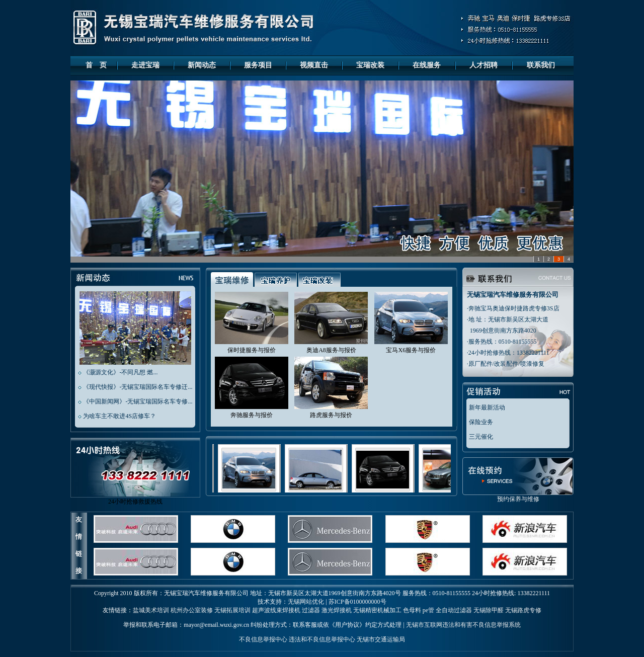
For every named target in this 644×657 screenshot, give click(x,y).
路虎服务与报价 (331, 415)
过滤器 (311, 610)
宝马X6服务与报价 (411, 350)
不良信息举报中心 (263, 639)
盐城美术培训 (151, 610)
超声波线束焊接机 (276, 610)
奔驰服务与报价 (252, 415)
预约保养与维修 (518, 496)
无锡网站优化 (306, 602)
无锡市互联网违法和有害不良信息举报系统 (463, 625)
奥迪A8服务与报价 (331, 350)
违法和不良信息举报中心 (322, 639)
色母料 (412, 610)
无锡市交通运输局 (381, 639)
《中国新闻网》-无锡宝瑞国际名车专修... (138, 401)
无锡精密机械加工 (377, 610)
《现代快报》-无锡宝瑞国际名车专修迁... (138, 387)
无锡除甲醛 (489, 610)
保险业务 (481, 422)
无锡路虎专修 (523, 610)
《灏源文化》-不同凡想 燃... (120, 372)
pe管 (428, 610)
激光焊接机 (337, 610)
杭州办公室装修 (192, 610)
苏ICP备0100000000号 (357, 602)
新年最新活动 (487, 407)
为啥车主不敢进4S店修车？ (119, 416)
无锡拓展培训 (232, 610)
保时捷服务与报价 (252, 350)
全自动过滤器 (454, 610)
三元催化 (481, 437)
